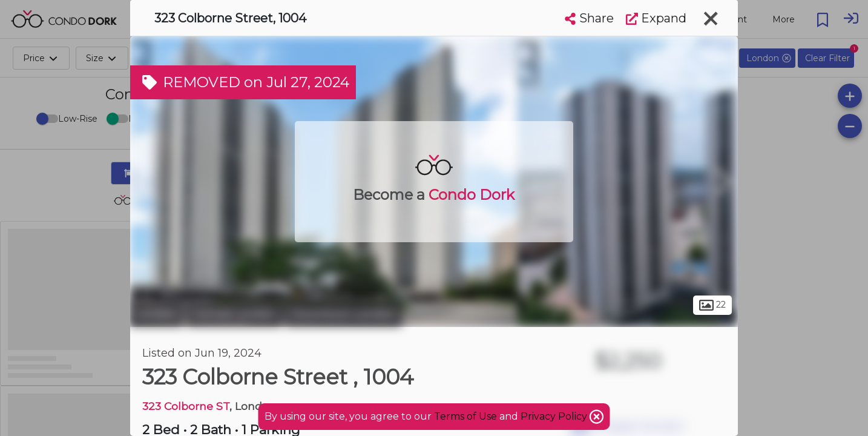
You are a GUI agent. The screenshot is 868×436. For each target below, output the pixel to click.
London (157, 314)
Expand (656, 18)
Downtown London (344, 314)
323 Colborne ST (186, 406)
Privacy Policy (555, 416)
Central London (234, 314)
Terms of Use (465, 416)
